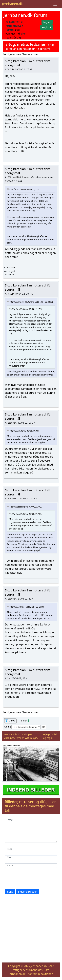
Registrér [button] (47, 27)
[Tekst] (31, 830)
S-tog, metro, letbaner (25, 44)
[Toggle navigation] (55, 4)
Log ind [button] (47, 22)
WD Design (31, 738)
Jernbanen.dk (12, 4)
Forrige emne (11, 54)
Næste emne (30, 54)
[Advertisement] (31, 929)
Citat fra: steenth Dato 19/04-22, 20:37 (26, 507)
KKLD (11, 69)
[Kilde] (31, 849)
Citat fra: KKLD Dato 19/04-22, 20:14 (25, 431)
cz (9, 678)
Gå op (12, 721)
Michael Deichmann (19, 177)
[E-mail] (31, 866)
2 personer (10, 267)
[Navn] (31, 857)
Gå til (7, 727)
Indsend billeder (28, 892)
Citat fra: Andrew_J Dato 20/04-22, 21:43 (27, 607)
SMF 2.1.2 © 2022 (13, 734)
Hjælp (46, 734)
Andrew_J (13, 499)
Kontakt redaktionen (40, 974)
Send (10, 892)
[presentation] (30, 878)
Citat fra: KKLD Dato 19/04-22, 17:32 (25, 189)
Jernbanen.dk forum (25, 15)
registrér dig (13, 38)
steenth (12, 423)
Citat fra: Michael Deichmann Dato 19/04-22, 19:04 (31, 302)
